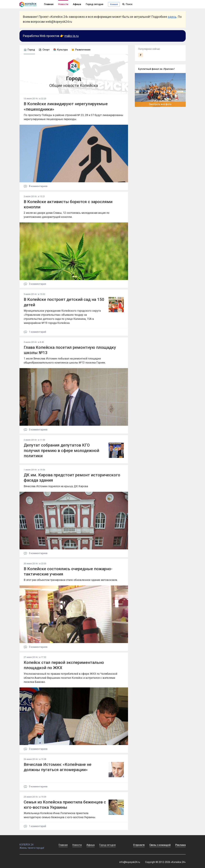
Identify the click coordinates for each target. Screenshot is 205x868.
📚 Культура (60, 50)
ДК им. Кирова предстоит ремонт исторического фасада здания (72, 478)
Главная (63, 845)
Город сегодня (95, 4)
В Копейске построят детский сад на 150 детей (64, 302)
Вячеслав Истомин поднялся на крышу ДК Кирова (56, 486)
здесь (172, 17)
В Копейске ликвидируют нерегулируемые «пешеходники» (66, 106)
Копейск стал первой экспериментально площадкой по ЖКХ (64, 665)
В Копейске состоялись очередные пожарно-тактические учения (68, 571)
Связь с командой (160, 845)
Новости (63, 4)
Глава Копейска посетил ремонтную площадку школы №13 (70, 350)
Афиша (77, 4)
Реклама (180, 845)
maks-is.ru (72, 36)
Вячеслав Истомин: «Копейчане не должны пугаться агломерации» (58, 767)
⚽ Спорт (44, 50)
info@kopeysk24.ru (130, 862)
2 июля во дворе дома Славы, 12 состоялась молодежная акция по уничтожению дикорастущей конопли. (67, 215)
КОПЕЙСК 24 (35, 843)
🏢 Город (29, 50)
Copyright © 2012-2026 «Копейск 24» (165, 862)
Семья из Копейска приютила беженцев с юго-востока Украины (65, 805)
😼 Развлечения (81, 50)
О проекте (139, 845)
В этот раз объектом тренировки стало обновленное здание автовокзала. (71, 580)
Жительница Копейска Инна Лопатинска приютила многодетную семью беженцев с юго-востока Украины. (60, 815)
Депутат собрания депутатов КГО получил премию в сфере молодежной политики (61, 450)
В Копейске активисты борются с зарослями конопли (68, 204)
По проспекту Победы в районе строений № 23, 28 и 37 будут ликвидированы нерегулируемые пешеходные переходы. (74, 117)
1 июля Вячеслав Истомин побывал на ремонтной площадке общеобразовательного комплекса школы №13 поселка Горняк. (65, 361)
